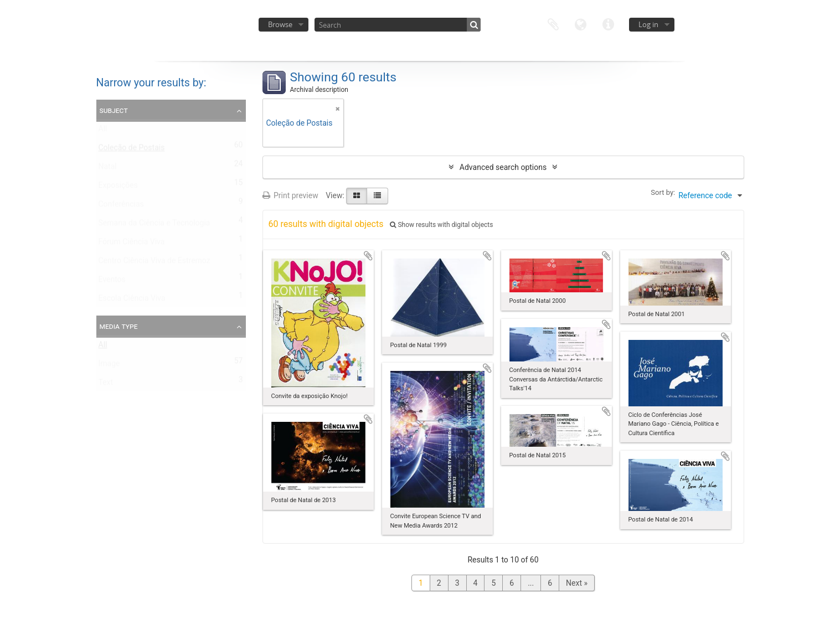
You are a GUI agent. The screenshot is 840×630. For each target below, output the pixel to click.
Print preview (290, 195)
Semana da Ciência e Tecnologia (154, 225)
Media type (119, 326)
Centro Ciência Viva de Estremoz (154, 263)
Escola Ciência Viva (132, 301)
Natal (108, 169)
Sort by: (663, 192)
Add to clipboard (368, 256)
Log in (648, 24)
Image (109, 366)
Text (106, 385)
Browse (280, 24)
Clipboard (553, 24)
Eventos (112, 282)
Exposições (118, 188)
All (103, 131)
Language (581, 24)
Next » (577, 583)
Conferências (121, 206)
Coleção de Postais (132, 150)
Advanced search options (503, 167)
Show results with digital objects (441, 225)
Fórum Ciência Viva (132, 244)
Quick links (609, 24)
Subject (114, 110)
